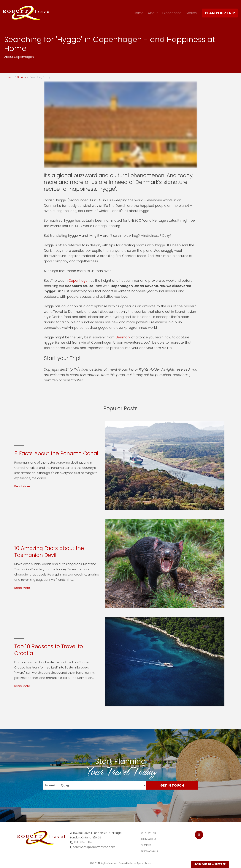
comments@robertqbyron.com (94, 847)
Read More (22, 486)
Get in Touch (172, 785)
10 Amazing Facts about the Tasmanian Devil (49, 552)
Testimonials (150, 851)
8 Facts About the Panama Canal (56, 453)
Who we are (149, 833)
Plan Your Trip (220, 13)
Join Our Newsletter (210, 864)
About (153, 13)
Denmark (123, 337)
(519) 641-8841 (83, 842)
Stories (191, 13)
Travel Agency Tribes (141, 863)
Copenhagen (79, 281)
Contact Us (149, 839)
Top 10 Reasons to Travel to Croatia (49, 650)
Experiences (172, 13)
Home (139, 13)
